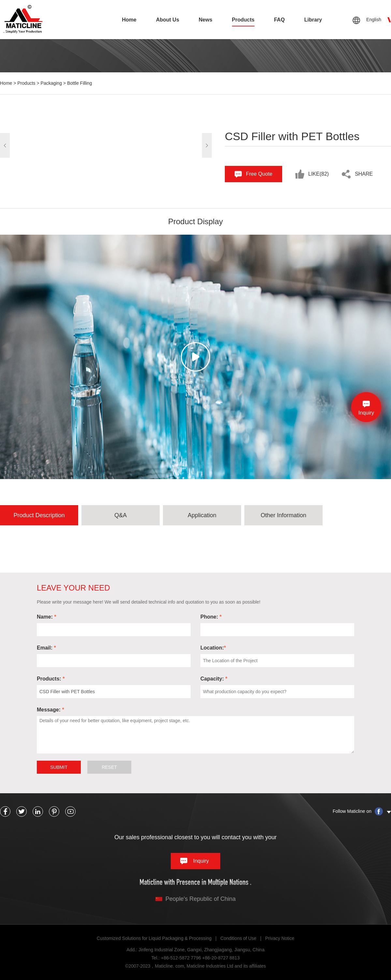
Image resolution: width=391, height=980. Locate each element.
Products (243, 20)
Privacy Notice (280, 938)
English (374, 20)
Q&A (121, 515)
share (364, 174)
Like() (319, 174)
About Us (168, 20)
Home (129, 20)
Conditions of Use (238, 938)
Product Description (39, 515)
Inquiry (201, 861)
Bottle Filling (80, 83)
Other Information (283, 515)
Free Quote (259, 174)
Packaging (51, 83)
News (206, 20)
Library (313, 20)
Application (202, 515)
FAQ (279, 20)
